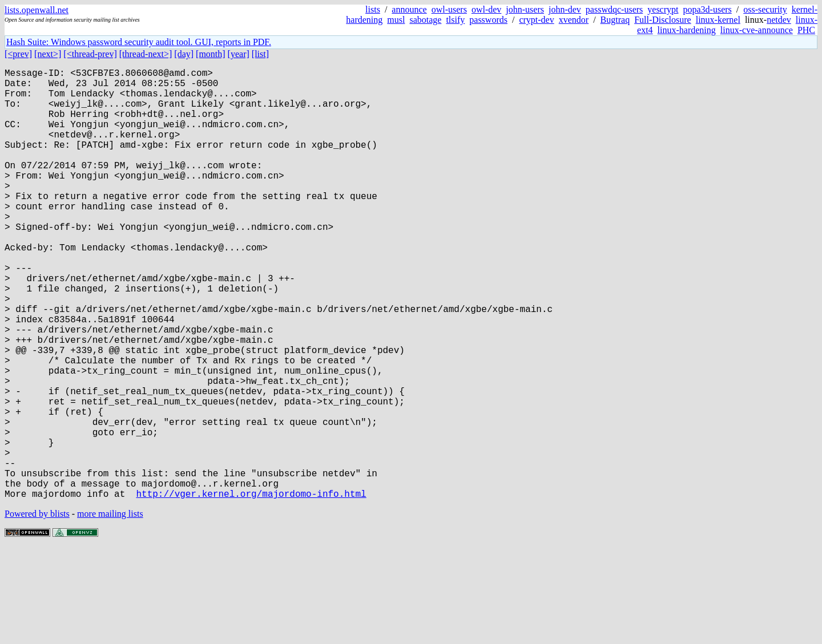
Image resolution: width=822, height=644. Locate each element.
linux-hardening (687, 30)
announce (409, 9)
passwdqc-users (614, 9)
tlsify (455, 20)
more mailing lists (110, 609)
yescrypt (663, 9)
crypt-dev (536, 20)
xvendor (574, 20)
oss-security (765, 9)
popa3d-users (707, 9)
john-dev (565, 9)
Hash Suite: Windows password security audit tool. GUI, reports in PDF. (139, 42)
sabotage (425, 20)
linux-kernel (718, 20)
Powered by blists (37, 609)
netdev (779, 20)
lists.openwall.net (37, 10)
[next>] (48, 54)
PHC (806, 30)
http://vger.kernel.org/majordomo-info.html (251, 589)
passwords (488, 20)
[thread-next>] (146, 54)
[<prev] (18, 54)
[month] (211, 54)
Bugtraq (615, 20)
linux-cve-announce (757, 30)
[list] (260, 54)
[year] (239, 54)
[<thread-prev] (90, 54)
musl (396, 20)
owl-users (449, 9)
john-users (525, 9)
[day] (184, 54)
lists (373, 9)
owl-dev (486, 9)
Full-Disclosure (663, 20)
